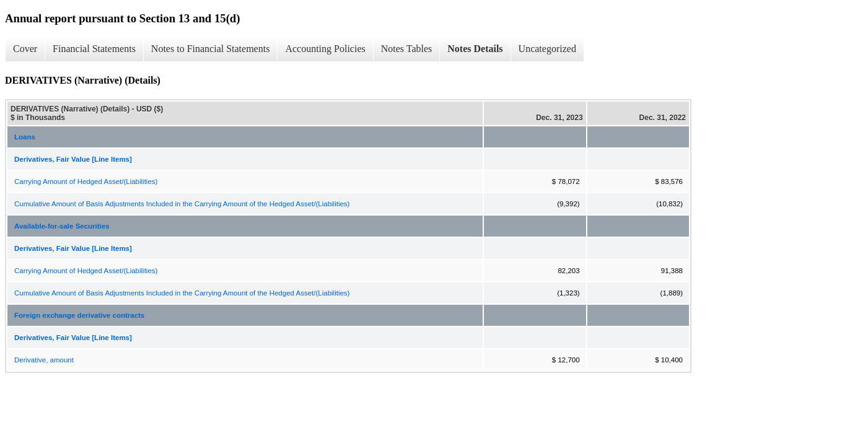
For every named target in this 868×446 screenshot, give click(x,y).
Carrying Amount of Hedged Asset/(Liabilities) (86, 181)
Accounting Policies (325, 49)
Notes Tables (407, 49)
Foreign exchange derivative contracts (79, 315)
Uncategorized (547, 49)
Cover (25, 49)
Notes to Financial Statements (211, 49)
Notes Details (475, 49)
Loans (25, 137)
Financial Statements (94, 49)
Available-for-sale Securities (62, 226)
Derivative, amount (44, 360)
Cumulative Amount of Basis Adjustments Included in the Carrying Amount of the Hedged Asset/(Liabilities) (182, 204)
